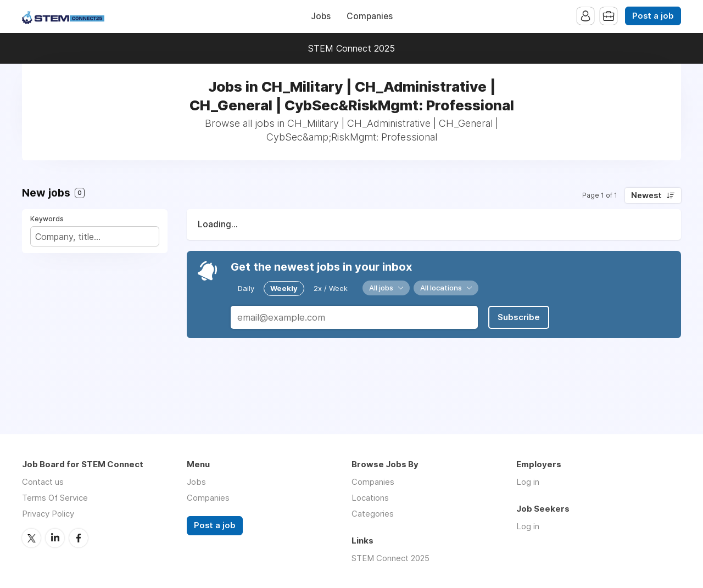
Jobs (321, 16)
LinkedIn (55, 538)
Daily (246, 288)
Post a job (653, 16)
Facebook (79, 538)
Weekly (284, 288)
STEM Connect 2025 (351, 48)
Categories (373, 514)
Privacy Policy (48, 514)
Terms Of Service (55, 498)
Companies (370, 16)
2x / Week (331, 288)
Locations (370, 498)
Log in (528, 482)
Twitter (31, 538)
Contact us (43, 482)
